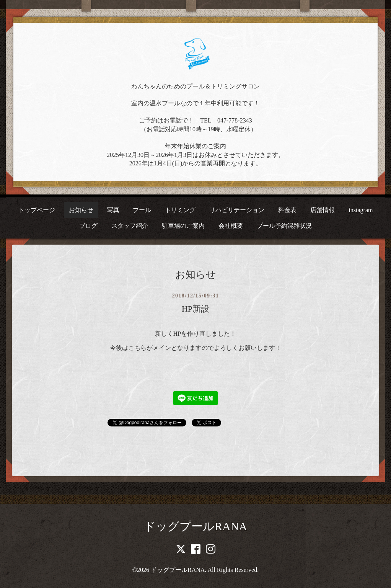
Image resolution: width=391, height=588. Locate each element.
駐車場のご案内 (183, 226)
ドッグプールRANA (195, 526)
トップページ (37, 210)
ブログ (88, 226)
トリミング (180, 210)
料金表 (287, 210)
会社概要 (231, 226)
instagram (361, 210)
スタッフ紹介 (130, 226)
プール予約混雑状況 (284, 226)
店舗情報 (323, 210)
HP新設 (195, 309)
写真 (113, 210)
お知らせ (81, 210)
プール (142, 210)
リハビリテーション (237, 210)
